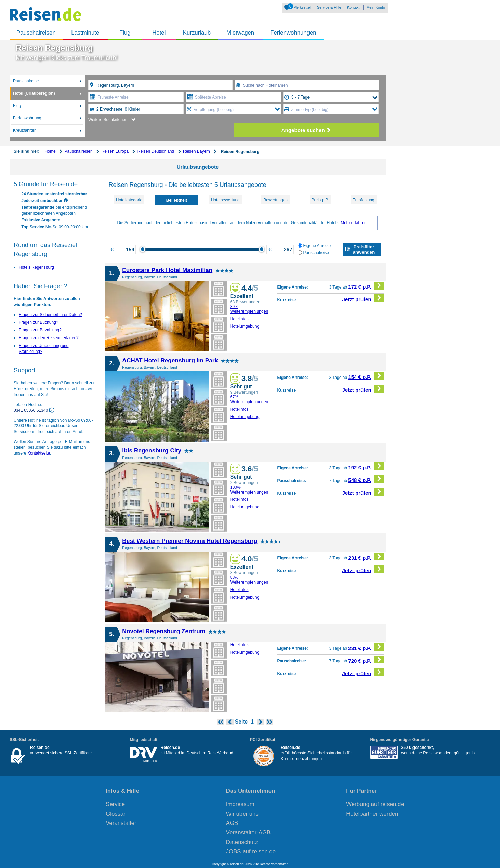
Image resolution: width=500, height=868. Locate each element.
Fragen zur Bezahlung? (40, 330)
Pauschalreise (26, 81)
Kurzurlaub (197, 33)
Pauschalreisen (36, 33)
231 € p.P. (366, 557)
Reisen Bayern (196, 151)
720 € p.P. (366, 660)
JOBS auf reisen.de (251, 851)
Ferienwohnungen (293, 33)
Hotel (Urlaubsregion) (34, 93)
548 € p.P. (366, 479)
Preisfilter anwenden (364, 250)
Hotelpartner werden (372, 814)
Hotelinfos (239, 319)
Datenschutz (242, 842)
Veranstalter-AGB (248, 833)
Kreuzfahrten (25, 130)
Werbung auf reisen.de (375, 804)
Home (50, 151)
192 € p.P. (366, 466)
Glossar (116, 814)
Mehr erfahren (353, 223)
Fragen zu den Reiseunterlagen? (49, 338)
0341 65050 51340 (31, 410)
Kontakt (353, 7)
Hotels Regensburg (36, 267)
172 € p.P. (366, 286)
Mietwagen (240, 33)
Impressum (240, 804)
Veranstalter (121, 823)
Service (115, 804)
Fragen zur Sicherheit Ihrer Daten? (50, 315)
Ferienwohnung (27, 118)
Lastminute (85, 33)
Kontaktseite (39, 453)
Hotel (159, 33)
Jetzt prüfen (363, 298)
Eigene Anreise (314, 246)
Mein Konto (376, 7)
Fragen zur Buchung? (38, 322)
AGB (232, 823)
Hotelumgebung (245, 326)
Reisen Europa (115, 151)
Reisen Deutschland (156, 151)
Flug (125, 33)
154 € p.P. (366, 376)
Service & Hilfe (329, 7)
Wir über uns (242, 814)
